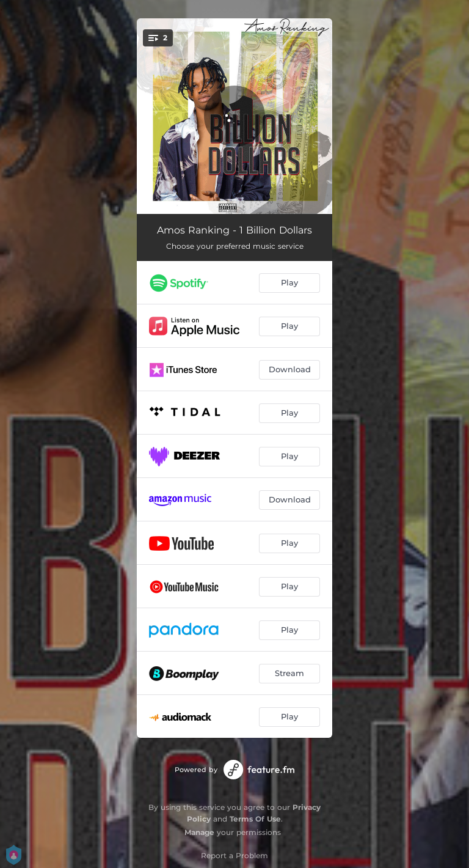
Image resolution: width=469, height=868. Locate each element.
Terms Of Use (255, 819)
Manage (199, 832)
